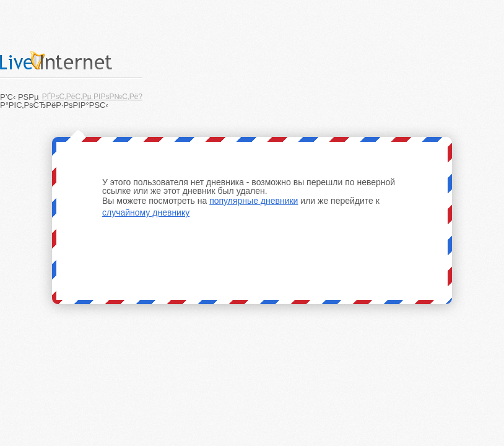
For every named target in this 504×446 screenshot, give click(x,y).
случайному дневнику (146, 212)
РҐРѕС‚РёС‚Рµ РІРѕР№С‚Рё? (92, 97)
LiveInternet (71, 60)
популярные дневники (254, 201)
